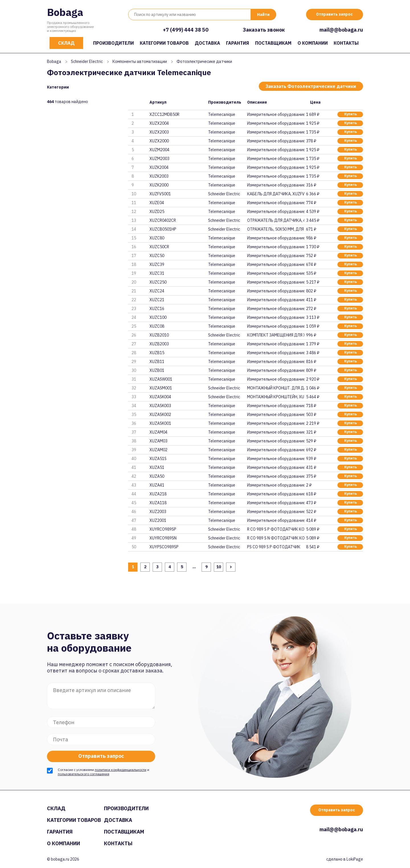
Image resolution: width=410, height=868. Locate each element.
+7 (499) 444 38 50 (186, 30)
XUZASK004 (160, 397)
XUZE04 (157, 203)
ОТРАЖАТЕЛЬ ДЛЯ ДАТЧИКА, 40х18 (276, 220)
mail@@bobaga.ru (341, 30)
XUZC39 (157, 264)
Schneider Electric (87, 61)
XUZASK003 (160, 406)
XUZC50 (157, 256)
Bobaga (65, 12)
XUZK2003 (159, 176)
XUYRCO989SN (163, 538)
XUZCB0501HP (163, 229)
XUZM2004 (159, 150)
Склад (66, 43)
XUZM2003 (159, 159)
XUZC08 (157, 326)
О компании (313, 43)
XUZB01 (157, 370)
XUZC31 (157, 273)
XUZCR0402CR (163, 220)
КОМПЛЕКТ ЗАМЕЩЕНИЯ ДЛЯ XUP (276, 335)
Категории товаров (164, 43)
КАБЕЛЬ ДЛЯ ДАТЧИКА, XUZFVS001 (276, 194)
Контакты (346, 43)
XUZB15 (157, 353)
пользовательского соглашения (84, 774)
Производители (113, 43)
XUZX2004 (159, 123)
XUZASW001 (161, 379)
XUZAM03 (158, 441)
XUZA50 (157, 476)
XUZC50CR (159, 247)
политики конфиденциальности (121, 770)
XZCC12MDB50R (164, 114)
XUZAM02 (158, 450)
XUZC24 (157, 291)
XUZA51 (157, 467)
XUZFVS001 (160, 194)
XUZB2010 (159, 335)
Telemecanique (222, 114)
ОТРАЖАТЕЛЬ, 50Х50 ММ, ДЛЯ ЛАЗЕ (276, 229)
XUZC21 (157, 300)
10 (219, 567)
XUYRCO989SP (163, 529)
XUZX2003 (159, 132)
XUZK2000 (159, 185)
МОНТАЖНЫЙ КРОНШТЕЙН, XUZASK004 (276, 397)
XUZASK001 (160, 423)
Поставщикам (273, 43)
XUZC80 (157, 238)
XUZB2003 (159, 344)
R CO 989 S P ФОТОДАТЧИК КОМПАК (276, 529)
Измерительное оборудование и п (276, 114)
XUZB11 (157, 362)
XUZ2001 (158, 520)
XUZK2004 (159, 167)
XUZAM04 (158, 432)
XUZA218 (158, 494)
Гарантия (238, 43)
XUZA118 (158, 503)
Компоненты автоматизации (140, 61)
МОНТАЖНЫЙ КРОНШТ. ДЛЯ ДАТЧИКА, (276, 388)
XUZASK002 (160, 414)
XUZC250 (158, 282)
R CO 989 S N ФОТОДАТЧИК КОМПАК (276, 538)
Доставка (207, 43)
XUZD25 (157, 212)
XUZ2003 (158, 512)
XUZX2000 (159, 141)
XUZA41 (157, 485)
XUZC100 (158, 317)
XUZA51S (158, 459)
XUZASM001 (161, 388)
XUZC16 (157, 309)
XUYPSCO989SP (164, 547)
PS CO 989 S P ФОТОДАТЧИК (274, 547)
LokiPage (355, 859)
